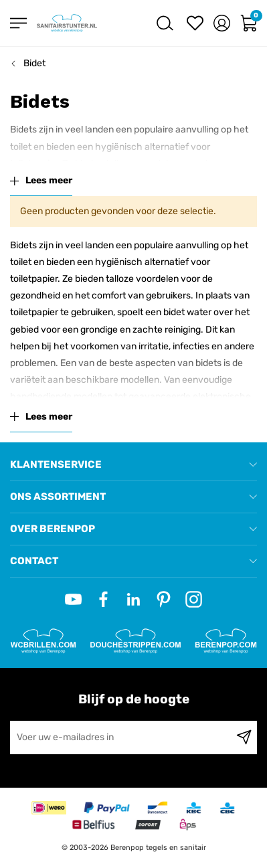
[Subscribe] (244, 737)
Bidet (34, 63)
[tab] (133, 465)
